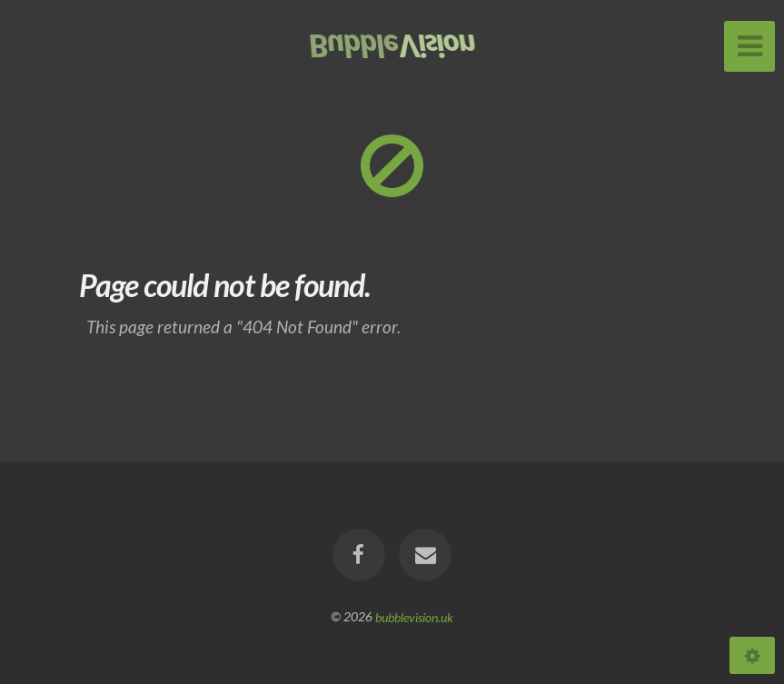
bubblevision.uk (414, 616)
